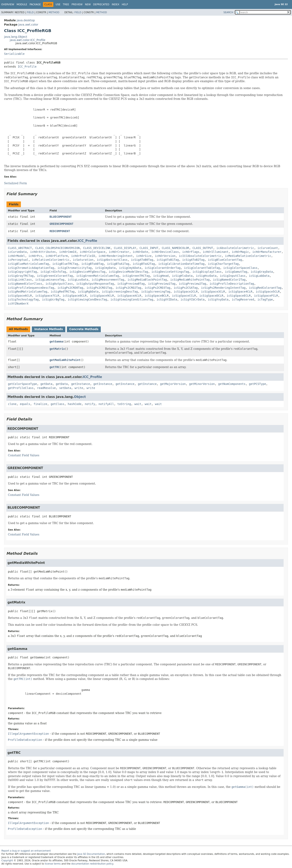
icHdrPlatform (57, 256)
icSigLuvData (78, 280)
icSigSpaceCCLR (184, 296)
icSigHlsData (182, 276)
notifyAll (106, 404)
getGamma (56, 341)
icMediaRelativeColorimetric (248, 256)
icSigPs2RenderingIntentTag (223, 288)
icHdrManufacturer (267, 252)
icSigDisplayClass (207, 272)
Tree (66, 4)
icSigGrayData (262, 272)
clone (12, 404)
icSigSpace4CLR (240, 292)
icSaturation (83, 260)
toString (124, 404)
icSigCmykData (130, 268)
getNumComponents (232, 384)
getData (46, 384)
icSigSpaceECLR (239, 296)
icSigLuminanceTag (50, 280)
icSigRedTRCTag (63, 292)
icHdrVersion (165, 256)
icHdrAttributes (43, 252)
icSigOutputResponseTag (95, 284)
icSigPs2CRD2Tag (128, 288)
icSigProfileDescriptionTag (232, 284)
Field (30, 12)
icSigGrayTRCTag (21, 276)
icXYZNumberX (18, 304)
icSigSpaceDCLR (211, 296)
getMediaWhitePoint (65, 360)
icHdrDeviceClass (165, 252)
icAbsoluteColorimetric (235, 248)
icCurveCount (268, 248)
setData (65, 388)
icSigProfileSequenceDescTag (31, 288)
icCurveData (17, 252)
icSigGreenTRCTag (136, 276)
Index (116, 4)
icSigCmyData (105, 268)
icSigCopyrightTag (22, 272)
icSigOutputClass (59, 284)
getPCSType (258, 384)
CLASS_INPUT (149, 248)
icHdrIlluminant (216, 252)
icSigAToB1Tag (168, 260)
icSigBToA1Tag (118, 264)
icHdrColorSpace (92, 252)
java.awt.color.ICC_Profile (28, 40)
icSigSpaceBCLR (157, 296)
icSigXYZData (167, 299)
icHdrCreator (119, 252)
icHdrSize (144, 256)
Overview (8, 4)
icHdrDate (140, 252)
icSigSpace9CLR (102, 296)
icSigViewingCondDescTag (87, 299)
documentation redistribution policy (92, 864)
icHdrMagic (240, 252)
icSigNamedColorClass (25, 284)
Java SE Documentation (91, 854)
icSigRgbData (88, 292)
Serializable (14, 54)
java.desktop (26, 20)
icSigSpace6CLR (20, 296)
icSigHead (161, 276)
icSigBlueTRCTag (65, 264)
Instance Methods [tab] (48, 329)
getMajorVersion (173, 384)
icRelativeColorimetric (51, 260)
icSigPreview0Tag (131, 284)
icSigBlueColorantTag (225, 260)
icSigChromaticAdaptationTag (31, 268)
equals (25, 404)
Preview (77, 4)
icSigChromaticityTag (75, 268)
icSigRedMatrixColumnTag (28, 292)
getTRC (55, 367)
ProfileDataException (25, 740)
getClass (57, 404)
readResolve (46, 388)
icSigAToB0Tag (142, 260)
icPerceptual (18, 260)
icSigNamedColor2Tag (229, 280)
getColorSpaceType (22, 384)
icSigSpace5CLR (268, 292)
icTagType (265, 299)
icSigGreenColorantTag (55, 276)
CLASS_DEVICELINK (97, 248)
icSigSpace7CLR (47, 296)
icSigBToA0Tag (92, 264)
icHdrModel (16, 256)
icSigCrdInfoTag (53, 272)
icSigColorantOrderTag (163, 268)
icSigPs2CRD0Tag (70, 288)
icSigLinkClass (20, 280)
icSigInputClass (233, 276)
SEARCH (228, 12)
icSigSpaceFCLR (266, 296)
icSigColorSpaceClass (240, 268)
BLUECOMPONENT (61, 217)
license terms (53, 864)
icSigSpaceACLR (129, 296)
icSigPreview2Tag (193, 284)
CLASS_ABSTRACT (20, 248)
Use (58, 4)
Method (54, 12)
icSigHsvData (206, 276)
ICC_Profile (27, 67)
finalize (40, 404)
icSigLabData (259, 276)
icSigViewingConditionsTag (132, 299)
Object (80, 397)
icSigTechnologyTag (23, 299)
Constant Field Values (24, 455)
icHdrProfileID (83, 256)
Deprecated (101, 4)
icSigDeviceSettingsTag (170, 272)
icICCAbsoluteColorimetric (200, 256)
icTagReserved (243, 299)
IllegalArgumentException (28, 734)
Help (125, 4)
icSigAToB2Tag (193, 260)
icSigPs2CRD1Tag (99, 288)
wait (138, 404)
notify (90, 404)
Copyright (7, 860)
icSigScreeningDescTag (120, 292)
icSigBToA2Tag (144, 264)
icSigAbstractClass (112, 260)
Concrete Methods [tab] (84, 329)
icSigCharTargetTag (223, 264)
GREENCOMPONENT (61, 224)
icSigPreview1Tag (162, 284)
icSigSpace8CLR (75, 296)
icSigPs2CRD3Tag (157, 288)
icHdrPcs (35, 256)
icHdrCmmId (68, 252)
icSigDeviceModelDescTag (128, 272)
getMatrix (57, 349)
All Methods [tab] (18, 329)
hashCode (75, 404)
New (88, 4)
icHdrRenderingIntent (116, 256)
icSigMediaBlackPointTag (147, 280)
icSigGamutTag (236, 272)
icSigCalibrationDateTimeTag (181, 264)
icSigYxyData (218, 299)
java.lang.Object (16, 37)
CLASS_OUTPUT (203, 248)
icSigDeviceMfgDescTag (87, 272)
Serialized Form (16, 183)
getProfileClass (21, 388)
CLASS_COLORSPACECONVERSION (57, 248)
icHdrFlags (191, 252)
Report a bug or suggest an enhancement (26, 851)
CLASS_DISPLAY (125, 248)
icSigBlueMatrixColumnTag (28, 264)
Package (35, 4)
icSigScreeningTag (156, 292)
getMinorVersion (202, 384)
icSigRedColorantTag (265, 288)
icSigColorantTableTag (202, 268)
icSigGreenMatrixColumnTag (98, 276)
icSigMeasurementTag (108, 280)
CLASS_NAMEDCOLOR (176, 248)
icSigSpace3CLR (213, 292)
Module (22, 4)
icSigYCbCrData (192, 299)
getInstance (81, 384)
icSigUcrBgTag (53, 299)
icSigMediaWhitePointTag (190, 280)
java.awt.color (28, 25)
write (79, 388)
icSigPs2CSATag (186, 288)
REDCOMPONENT (60, 231)
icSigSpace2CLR (186, 292)
